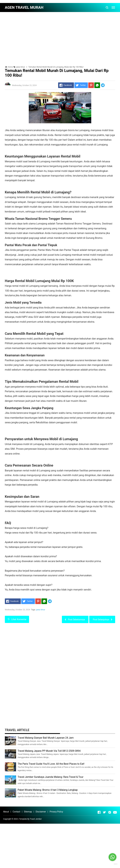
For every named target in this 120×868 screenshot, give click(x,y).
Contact (16, 812)
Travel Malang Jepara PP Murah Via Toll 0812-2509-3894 (49, 751)
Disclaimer (41, 812)
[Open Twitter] (104, 812)
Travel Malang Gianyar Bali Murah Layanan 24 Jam (46, 738)
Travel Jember (36, 819)
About (6, 812)
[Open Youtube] (115, 812)
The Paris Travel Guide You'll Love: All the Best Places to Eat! (51, 764)
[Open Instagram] (110, 812)
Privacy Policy (56, 812)
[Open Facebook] (99, 812)
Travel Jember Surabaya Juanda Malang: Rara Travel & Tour (51, 777)
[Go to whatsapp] (112, 857)
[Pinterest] (91, 85)
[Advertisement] (60, 36)
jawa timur (41, 610)
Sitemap (28, 812)
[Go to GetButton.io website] (112, 864)
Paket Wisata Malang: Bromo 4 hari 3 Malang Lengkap (48, 790)
